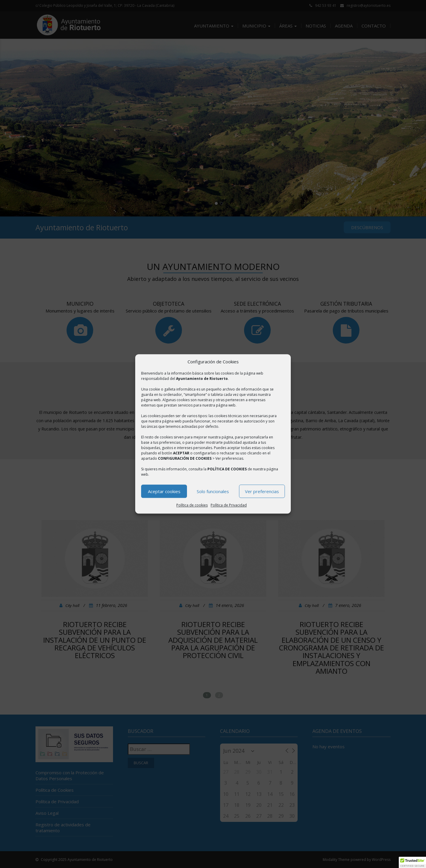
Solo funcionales (213, 491)
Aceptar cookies (164, 491)
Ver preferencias (262, 491)
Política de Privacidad (229, 505)
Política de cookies (192, 505)
